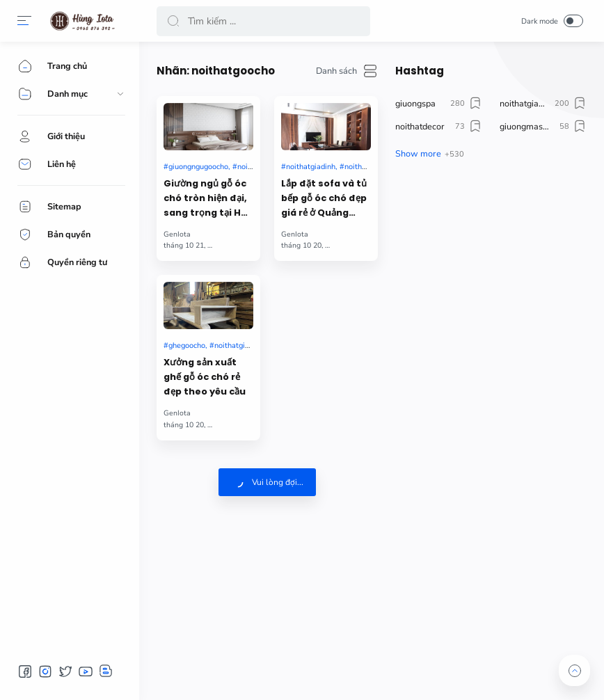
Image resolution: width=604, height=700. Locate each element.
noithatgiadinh (311, 167)
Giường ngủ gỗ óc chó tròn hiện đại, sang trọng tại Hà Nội (205, 199)
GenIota (177, 234)
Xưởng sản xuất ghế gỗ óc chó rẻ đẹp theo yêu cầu (205, 377)
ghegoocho (187, 345)
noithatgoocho (369, 167)
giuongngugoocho (198, 167)
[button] (24, 21)
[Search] (263, 21)
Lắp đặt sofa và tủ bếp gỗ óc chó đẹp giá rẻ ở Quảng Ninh (324, 199)
